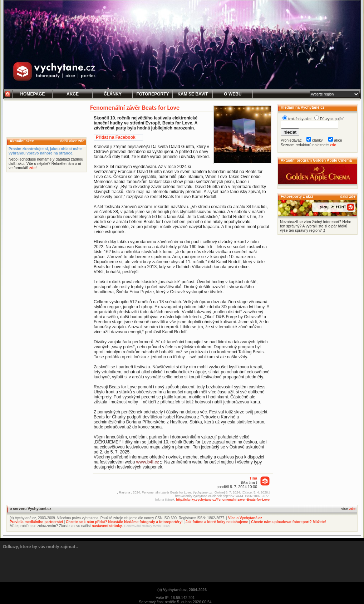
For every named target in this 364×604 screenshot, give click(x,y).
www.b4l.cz (148, 462)
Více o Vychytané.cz (245, 518)
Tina (253, 478)
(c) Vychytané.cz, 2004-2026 (182, 590)
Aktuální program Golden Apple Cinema (316, 160)
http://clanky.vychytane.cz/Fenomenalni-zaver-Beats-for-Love (223, 500)
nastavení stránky (107, 526)
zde (81, 141)
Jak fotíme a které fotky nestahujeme (217, 522)
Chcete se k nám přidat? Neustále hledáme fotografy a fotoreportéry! (124, 522)
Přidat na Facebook (116, 137)
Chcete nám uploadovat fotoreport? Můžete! (288, 522)
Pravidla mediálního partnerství (36, 522)
